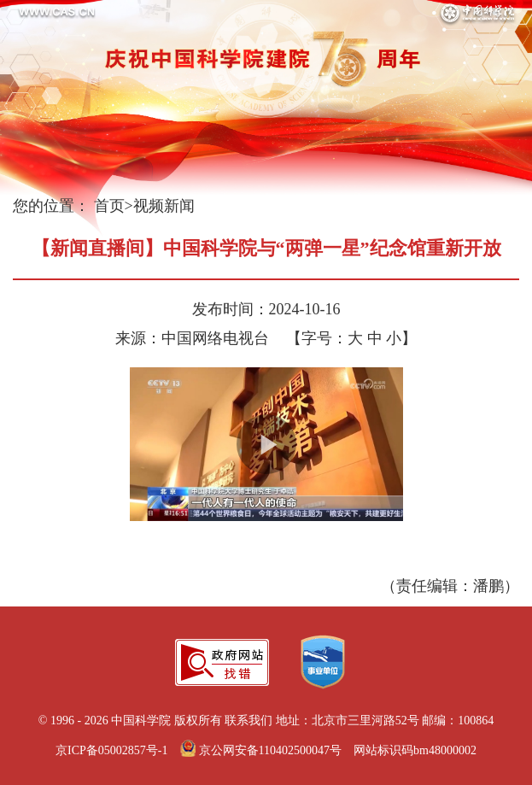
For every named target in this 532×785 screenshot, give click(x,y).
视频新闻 (164, 206)
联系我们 (248, 721)
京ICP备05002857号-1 (111, 750)
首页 (109, 206)
